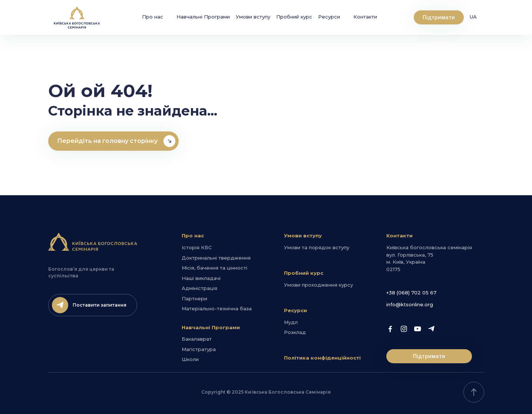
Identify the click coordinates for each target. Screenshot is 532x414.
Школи (190, 359)
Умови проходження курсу (318, 285)
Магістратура (199, 349)
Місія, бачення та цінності (214, 268)
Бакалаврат (197, 339)
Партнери (194, 298)
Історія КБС (197, 247)
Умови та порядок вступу (317, 247)
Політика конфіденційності (322, 358)
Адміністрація (199, 288)
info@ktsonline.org (410, 304)
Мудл (291, 322)
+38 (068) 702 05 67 (411, 293)
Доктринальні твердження (216, 258)
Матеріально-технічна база (217, 308)
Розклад (295, 332)
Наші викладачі (201, 278)
